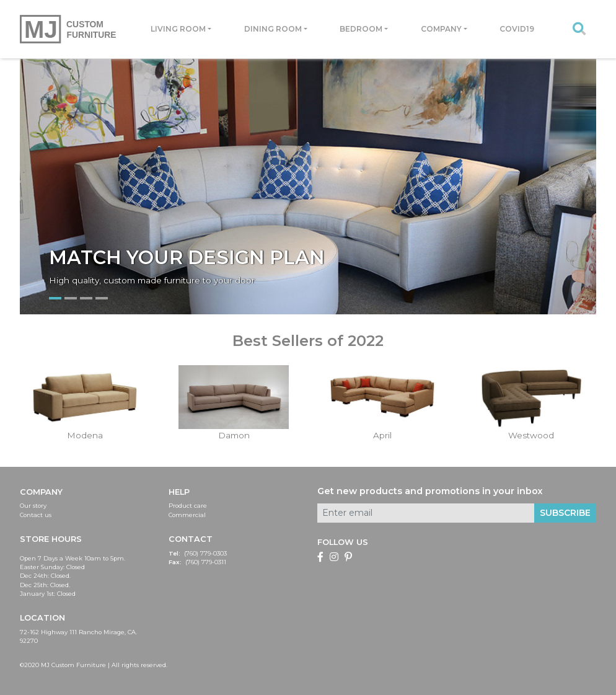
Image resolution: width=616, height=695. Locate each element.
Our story (33, 506)
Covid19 (517, 29)
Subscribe (565, 513)
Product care (188, 506)
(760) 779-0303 (205, 553)
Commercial (187, 515)
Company (441, 29)
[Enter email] (426, 513)
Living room (178, 29)
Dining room (273, 29)
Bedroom (361, 29)
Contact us (36, 515)
